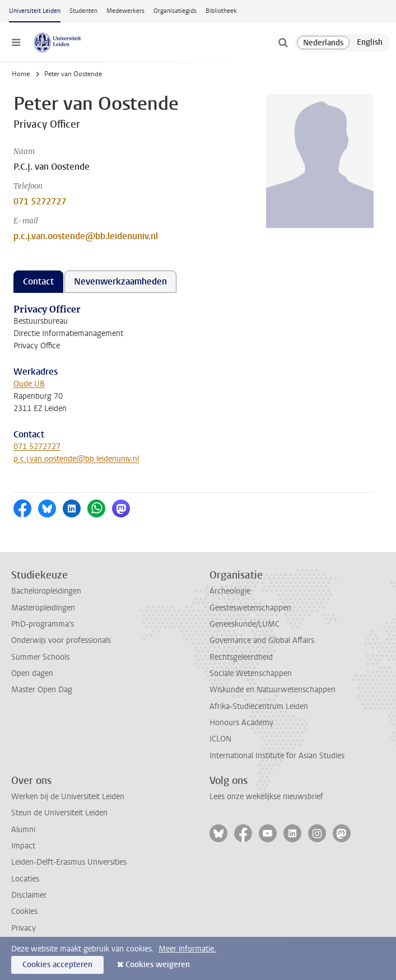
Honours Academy (241, 723)
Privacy (24, 928)
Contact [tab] (38, 281)
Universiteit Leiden (35, 11)
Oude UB (29, 384)
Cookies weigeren (158, 965)
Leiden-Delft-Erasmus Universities (69, 862)
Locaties (25, 879)
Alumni (23, 830)
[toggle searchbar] (283, 43)
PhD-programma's (43, 624)
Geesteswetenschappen (250, 608)
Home (21, 74)
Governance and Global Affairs (262, 640)
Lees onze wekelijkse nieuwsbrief (266, 797)
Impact (23, 846)
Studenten (83, 11)
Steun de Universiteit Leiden (59, 813)
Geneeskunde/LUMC (244, 624)
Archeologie (230, 591)
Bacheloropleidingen (46, 591)
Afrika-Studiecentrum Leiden (259, 706)
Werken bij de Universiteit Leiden (68, 797)
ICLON (220, 739)
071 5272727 (40, 201)
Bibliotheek (221, 11)
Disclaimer (29, 895)
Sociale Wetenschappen (251, 673)
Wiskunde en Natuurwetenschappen (272, 690)
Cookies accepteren (57, 965)
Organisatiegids (175, 11)
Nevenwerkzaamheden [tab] (120, 281)
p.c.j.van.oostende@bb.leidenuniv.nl (86, 236)
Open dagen (32, 673)
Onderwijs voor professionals (61, 640)
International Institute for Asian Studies (277, 756)
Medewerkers (125, 11)
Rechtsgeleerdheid (241, 657)
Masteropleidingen (43, 608)
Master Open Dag (42, 690)
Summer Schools (40, 657)
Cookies (24, 911)
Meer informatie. (187, 949)
